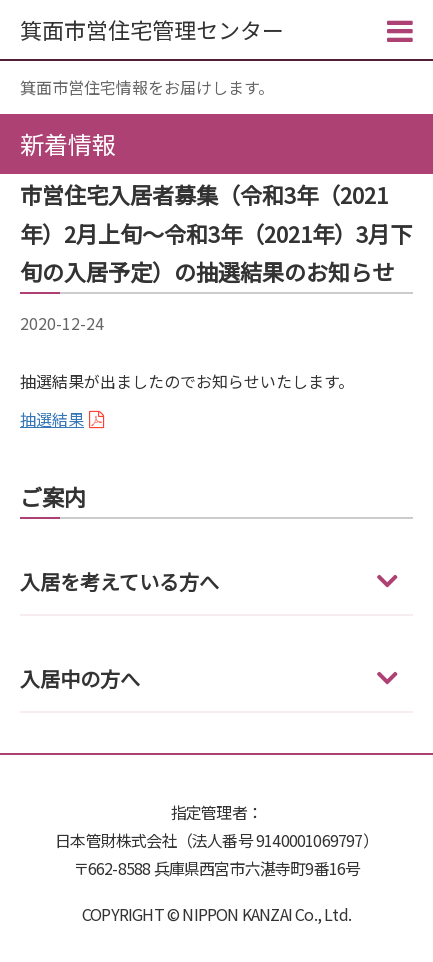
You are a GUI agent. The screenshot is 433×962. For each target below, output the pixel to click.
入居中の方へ (80, 678)
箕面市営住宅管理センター (152, 29)
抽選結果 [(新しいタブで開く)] (52, 419)
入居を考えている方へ (119, 581)
